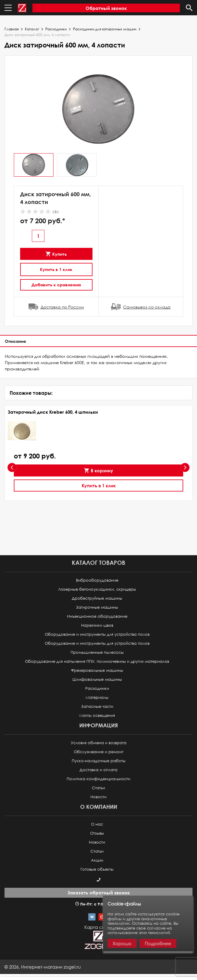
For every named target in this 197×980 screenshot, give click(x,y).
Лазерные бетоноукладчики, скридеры (97, 589)
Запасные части (97, 706)
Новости (98, 797)
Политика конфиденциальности (98, 779)
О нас (97, 824)
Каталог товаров (98, 563)
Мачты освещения (97, 715)
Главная (12, 29)
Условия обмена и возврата (99, 743)
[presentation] (12, 467)
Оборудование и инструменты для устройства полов (97, 634)
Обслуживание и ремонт (99, 752)
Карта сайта (98, 927)
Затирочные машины (97, 607)
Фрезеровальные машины (97, 670)
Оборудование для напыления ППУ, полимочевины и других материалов (97, 661)
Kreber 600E (72, 362)
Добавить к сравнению (56, 285)
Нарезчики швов (97, 625)
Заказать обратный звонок (99, 893)
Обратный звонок (106, 8)
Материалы (97, 697)
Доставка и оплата (98, 770)
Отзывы (97, 833)
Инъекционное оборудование (97, 616)
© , (43, 967)
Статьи (98, 788)
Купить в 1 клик (56, 269)
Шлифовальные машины (97, 679)
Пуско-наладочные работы (99, 761)
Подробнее (158, 943)
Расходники (56, 29)
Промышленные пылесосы (97, 652)
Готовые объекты (97, 869)
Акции (97, 860)
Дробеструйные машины (97, 598)
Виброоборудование (97, 580)
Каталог (32, 29)
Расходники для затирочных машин (105, 29)
